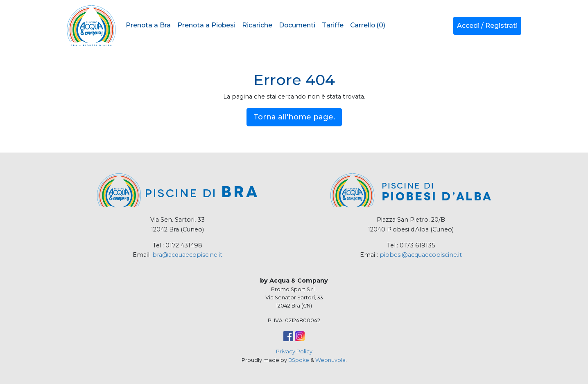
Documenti (297, 25)
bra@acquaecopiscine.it (187, 255)
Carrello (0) (368, 25)
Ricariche (257, 25)
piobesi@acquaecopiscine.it (421, 255)
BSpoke (299, 360)
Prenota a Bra (148, 25)
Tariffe (333, 25)
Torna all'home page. (294, 117)
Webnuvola (330, 360)
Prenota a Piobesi (206, 25)
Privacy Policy (294, 351)
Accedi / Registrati (487, 26)
